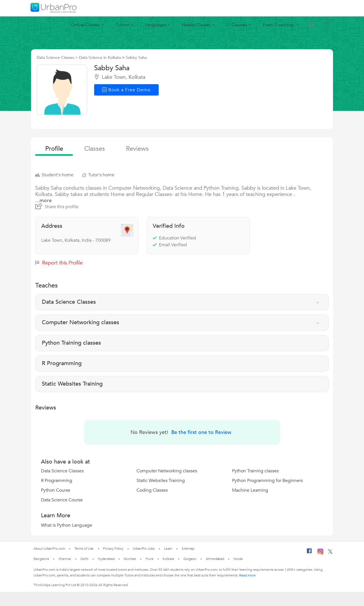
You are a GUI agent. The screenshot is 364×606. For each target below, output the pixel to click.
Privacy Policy (113, 549)
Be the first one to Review (201, 432)
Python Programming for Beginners (267, 481)
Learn (168, 549)
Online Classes (85, 25)
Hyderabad (106, 559)
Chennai (65, 559)
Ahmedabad (215, 559)
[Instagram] (320, 553)
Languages (156, 25)
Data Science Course (62, 500)
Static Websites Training (161, 481)
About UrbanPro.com (49, 549)
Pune (150, 559)
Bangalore (41, 559)
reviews (137, 149)
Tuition (122, 25)
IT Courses (237, 25)
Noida (238, 559)
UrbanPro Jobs (144, 549)
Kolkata (168, 559)
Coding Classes (152, 490)
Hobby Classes (196, 25)
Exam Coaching (279, 25)
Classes (95, 149)
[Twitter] (330, 553)
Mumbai (130, 559)
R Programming (57, 481)
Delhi (85, 559)
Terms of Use (84, 549)
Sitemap (188, 549)
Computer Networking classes (167, 471)
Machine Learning (250, 490)
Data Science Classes (62, 471)
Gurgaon (190, 559)
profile (54, 149)
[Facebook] (309, 553)
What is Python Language (67, 525)
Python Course (56, 490)
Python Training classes (255, 471)
